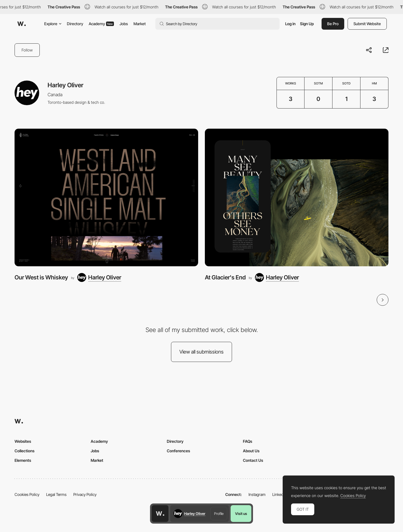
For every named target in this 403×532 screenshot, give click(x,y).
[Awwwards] (22, 24)
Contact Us (253, 460)
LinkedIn (279, 494)
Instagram (257, 494)
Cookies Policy (27, 494)
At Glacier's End (225, 277)
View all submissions (201, 352)
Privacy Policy (85, 494)
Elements (23, 460)
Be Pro (333, 24)
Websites (23, 441)
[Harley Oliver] (99, 277)
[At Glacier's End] (297, 197)
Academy (101, 24)
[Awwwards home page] (160, 514)
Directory (75, 24)
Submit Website (367, 24)
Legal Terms (56, 494)
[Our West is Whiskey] (106, 197)
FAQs (248, 441)
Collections (24, 451)
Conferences (178, 451)
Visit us (241, 514)
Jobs (124, 24)
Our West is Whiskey (41, 277)
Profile (219, 514)
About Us (251, 451)
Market (140, 24)
